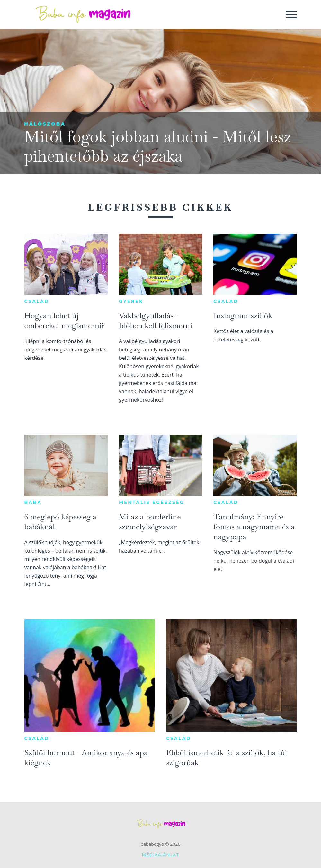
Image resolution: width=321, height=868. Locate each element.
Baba (33, 502)
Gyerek (131, 301)
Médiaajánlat (161, 855)
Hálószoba (45, 124)
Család (37, 301)
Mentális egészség (152, 502)
